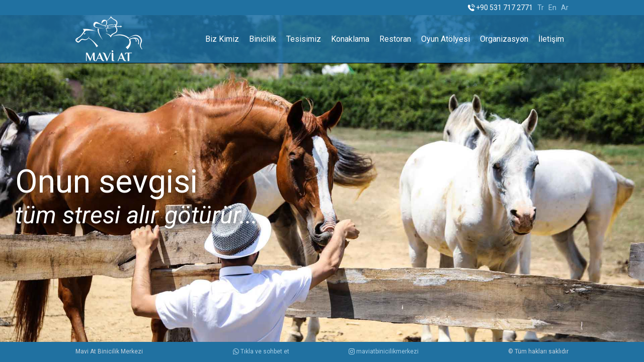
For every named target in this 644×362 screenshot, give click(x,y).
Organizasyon (504, 39)
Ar (565, 8)
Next (631, 181)
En (552, 8)
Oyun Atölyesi (446, 39)
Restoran (395, 39)
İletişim (551, 39)
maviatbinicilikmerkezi (384, 351)
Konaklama (350, 39)
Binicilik (263, 39)
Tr (541, 8)
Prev (13, 181)
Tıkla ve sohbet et (261, 351)
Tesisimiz (304, 39)
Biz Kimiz (222, 39)
